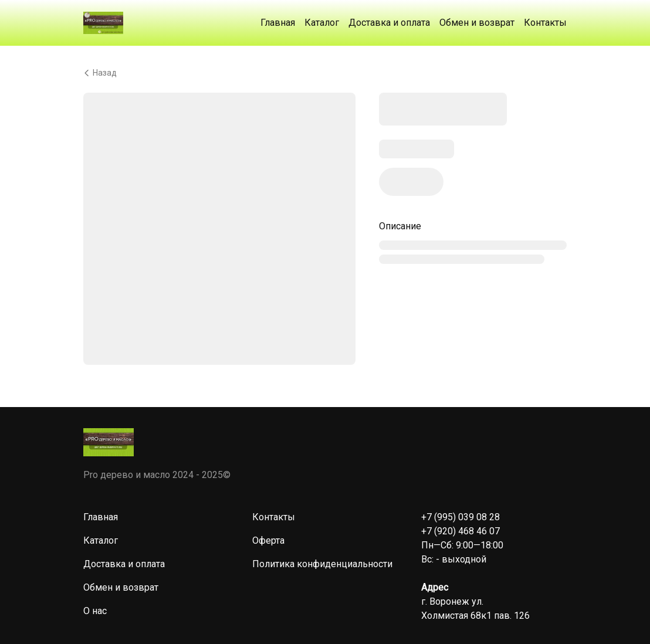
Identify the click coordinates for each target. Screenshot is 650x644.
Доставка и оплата (389, 23)
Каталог (322, 23)
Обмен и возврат (477, 23)
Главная (278, 23)
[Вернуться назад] (325, 73)
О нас (95, 611)
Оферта (268, 540)
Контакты (545, 23)
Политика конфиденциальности (322, 564)
